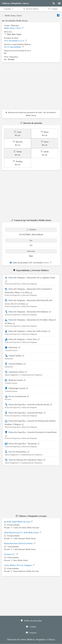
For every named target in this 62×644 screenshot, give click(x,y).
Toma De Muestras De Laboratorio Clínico (31, 461)
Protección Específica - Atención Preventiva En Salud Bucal (31, 435)
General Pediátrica (31, 365)
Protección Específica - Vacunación (31, 445)
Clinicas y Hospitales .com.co (15, 3)
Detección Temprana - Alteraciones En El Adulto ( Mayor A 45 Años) (31, 323)
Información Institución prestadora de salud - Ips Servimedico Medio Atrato (32, 114)
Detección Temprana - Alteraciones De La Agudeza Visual (31, 281)
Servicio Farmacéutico (31, 453)
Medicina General (31, 381)
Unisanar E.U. (11, 554)
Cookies (31, 627)
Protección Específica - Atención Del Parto (31, 414)
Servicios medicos (31, 9)
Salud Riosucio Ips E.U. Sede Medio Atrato (23, 533)
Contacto (31, 633)
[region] (31, 87)
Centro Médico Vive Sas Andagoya (19, 565)
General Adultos (31, 357)
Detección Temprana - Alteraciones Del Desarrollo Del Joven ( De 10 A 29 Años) (31, 303)
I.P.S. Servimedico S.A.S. (16, 41)
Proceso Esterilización (31, 398)
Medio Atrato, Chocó (12, 16)
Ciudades (53, 9)
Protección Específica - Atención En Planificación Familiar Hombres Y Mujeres (31, 424)
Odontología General (31, 389)
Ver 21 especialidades (14, 47)
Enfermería (31, 349)
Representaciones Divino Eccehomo (20, 543)
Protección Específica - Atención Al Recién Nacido (31, 406)
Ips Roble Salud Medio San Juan (18, 522)
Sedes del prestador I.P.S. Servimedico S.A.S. (31, 262)
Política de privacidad (31, 621)
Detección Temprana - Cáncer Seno (31, 340)
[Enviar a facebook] (58, 15)
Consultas (9, 9)
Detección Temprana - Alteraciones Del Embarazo (31, 313)
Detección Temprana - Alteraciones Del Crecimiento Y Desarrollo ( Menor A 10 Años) (31, 292)
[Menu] (58, 3)
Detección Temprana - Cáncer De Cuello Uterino (31, 332)
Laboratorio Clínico (31, 373)
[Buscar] (53, 3)
